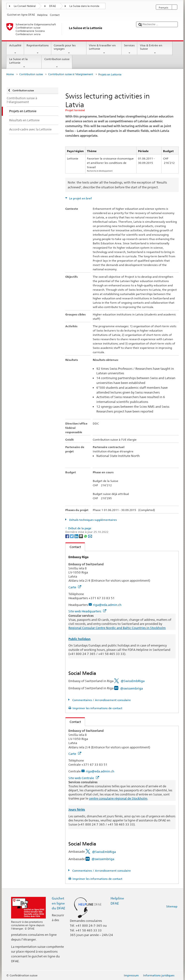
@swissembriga (132, 688)
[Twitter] (72, 536)
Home (10, 74)
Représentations (38, 49)
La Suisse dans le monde (84, 6)
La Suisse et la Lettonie (24, 63)
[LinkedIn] (77, 536)
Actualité (15, 49)
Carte (75, 587)
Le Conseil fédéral (25, 6)
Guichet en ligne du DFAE (59, 903)
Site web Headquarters (87, 611)
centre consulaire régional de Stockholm (118, 798)
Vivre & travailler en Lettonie (104, 49)
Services (129, 49)
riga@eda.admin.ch (107, 605)
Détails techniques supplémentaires (93, 520)
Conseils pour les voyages (69, 49)
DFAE (53, 6)
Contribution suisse (57, 63)
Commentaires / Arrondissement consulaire (101, 700)
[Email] (90, 536)
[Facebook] (68, 536)
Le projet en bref (80, 198)
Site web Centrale (84, 778)
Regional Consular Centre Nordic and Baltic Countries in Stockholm (117, 628)
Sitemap (172, 906)
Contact (73, 547)
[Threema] (81, 536)
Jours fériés (77, 810)
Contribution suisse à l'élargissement (71, 74)
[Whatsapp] (86, 536)
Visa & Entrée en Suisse (155, 49)
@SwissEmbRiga (133, 681)
